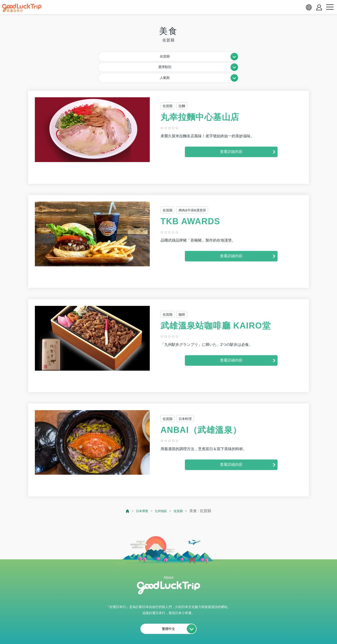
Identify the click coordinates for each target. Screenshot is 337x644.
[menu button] (330, 7)
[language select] (309, 7)
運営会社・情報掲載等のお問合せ (225, 629)
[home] (22, 8)
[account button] (319, 7)
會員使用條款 (150, 629)
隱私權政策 (179, 629)
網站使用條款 (119, 629)
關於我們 (92, 629)
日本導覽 (140, 488)
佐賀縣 (181, 488)
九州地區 (161, 488)
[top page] (124, 488)
